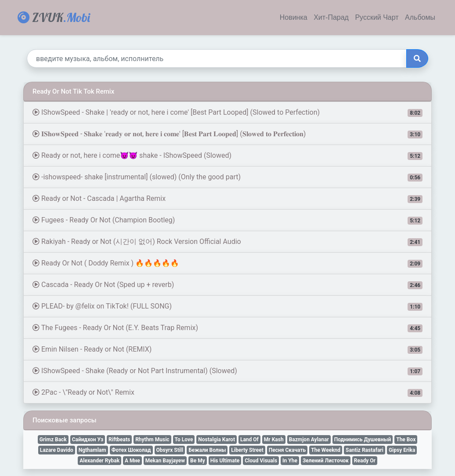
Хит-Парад (331, 18)
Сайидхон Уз (88, 440)
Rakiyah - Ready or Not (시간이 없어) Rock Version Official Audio (227, 242)
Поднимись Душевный (363, 440)
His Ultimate (225, 461)
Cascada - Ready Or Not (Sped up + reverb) (227, 285)
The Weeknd (326, 450)
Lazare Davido (57, 450)
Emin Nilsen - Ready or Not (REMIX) (227, 349)
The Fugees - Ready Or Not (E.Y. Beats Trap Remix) (227, 328)
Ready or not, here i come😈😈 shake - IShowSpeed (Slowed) (227, 156)
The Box (406, 440)
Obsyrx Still (170, 450)
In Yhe (290, 461)
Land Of (249, 440)
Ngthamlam (92, 450)
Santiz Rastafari (365, 450)
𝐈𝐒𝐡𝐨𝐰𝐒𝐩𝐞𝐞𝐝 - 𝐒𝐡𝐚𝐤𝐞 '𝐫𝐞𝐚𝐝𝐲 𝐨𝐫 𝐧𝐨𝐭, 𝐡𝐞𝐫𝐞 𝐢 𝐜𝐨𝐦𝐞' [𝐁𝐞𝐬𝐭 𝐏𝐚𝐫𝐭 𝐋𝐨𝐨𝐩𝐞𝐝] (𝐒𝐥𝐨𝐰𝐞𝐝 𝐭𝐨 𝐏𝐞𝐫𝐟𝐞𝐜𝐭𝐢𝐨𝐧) (227, 134)
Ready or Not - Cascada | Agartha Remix (227, 199)
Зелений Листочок (326, 461)
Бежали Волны (207, 450)
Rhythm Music (152, 440)
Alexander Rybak (99, 461)
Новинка (294, 18)
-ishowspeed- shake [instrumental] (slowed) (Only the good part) (227, 177)
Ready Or (365, 461)
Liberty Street (247, 450)
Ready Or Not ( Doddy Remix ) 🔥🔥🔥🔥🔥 (227, 263)
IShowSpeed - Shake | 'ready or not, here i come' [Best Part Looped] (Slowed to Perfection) (227, 113)
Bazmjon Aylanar (309, 440)
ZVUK (54, 17)
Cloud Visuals (261, 461)
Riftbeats (119, 440)
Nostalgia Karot (217, 440)
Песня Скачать (287, 450)
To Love (184, 440)
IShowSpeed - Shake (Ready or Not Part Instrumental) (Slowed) (227, 371)
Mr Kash (274, 440)
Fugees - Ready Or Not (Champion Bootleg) (227, 220)
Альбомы (420, 18)
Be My (198, 461)
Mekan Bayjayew (165, 461)
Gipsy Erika (402, 450)
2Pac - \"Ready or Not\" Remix (227, 392)
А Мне (132, 461)
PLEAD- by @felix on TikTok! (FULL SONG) (227, 306)
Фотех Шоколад (131, 450)
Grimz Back (53, 440)
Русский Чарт (377, 18)
